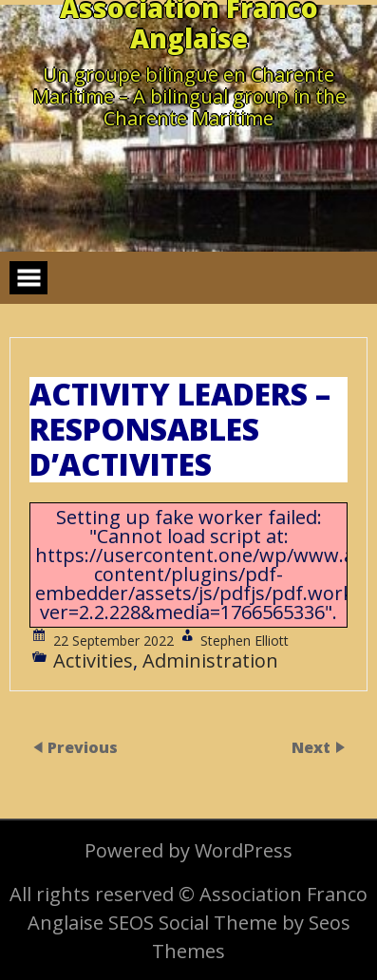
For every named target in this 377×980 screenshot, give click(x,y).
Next (313, 748)
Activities (93, 660)
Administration (210, 660)
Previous (83, 748)
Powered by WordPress (188, 850)
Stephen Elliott (245, 641)
